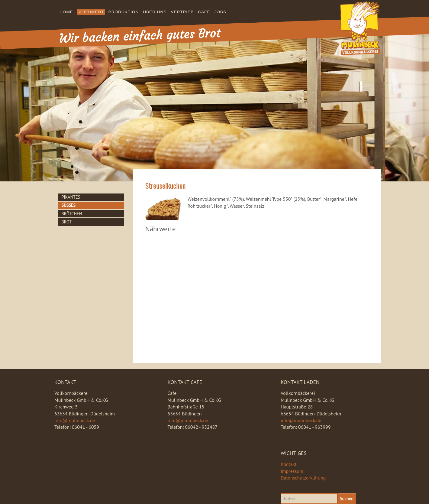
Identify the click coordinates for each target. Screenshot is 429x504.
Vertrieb (182, 12)
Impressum (292, 471)
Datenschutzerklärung (303, 478)
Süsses (68, 205)
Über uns (155, 12)
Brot (66, 222)
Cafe (204, 12)
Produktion (124, 12)
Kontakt (289, 464)
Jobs (221, 12)
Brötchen (72, 214)
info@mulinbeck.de (75, 420)
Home (66, 12)
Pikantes (71, 197)
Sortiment (91, 12)
